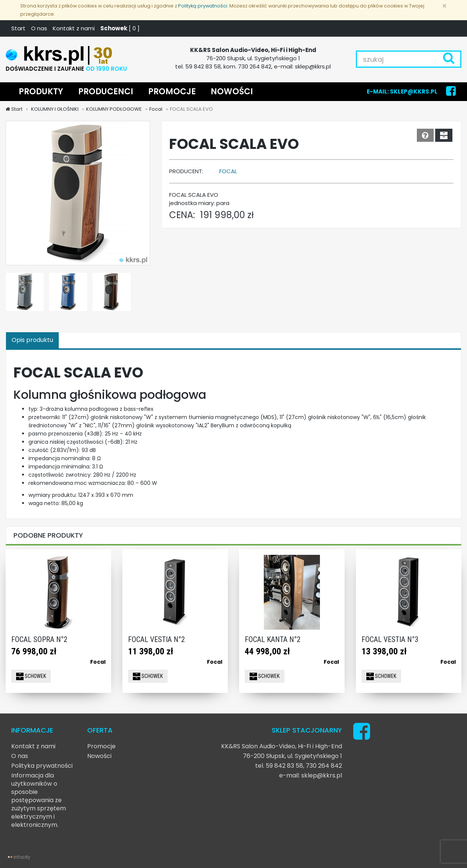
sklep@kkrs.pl (322, 775)
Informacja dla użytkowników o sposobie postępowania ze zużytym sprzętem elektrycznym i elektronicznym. (39, 800)
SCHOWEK (31, 676)
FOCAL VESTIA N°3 (390, 639)
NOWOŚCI (232, 91)
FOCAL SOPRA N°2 (39, 639)
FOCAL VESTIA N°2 (156, 639)
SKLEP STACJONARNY (307, 730)
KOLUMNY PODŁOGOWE (114, 109)
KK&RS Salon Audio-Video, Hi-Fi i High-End (282, 746)
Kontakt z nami (74, 28)
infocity (22, 857)
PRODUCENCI (106, 91)
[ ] (120, 28)
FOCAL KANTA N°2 (273, 639)
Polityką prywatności (203, 6)
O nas (39, 28)
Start (18, 28)
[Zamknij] (444, 6)
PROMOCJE (172, 91)
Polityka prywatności (42, 766)
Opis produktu (32, 340)
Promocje (101, 746)
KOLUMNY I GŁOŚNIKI (54, 109)
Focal (156, 109)
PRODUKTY (41, 91)
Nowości (99, 756)
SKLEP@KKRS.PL (414, 91)
